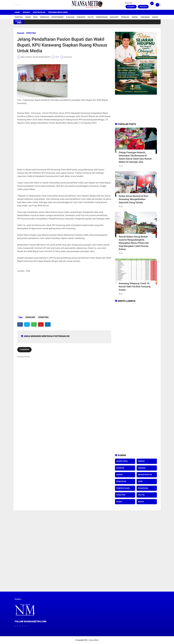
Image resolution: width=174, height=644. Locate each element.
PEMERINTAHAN (123, 488)
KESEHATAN (121, 481)
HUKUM (119, 475)
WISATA (141, 502)
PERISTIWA (31, 33)
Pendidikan (44, 17)
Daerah (155, 17)
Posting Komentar (23, 356)
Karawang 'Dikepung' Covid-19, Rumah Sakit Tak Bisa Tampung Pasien (135, 286)
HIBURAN (142, 468)
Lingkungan (145, 17)
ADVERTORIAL (122, 461)
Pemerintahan (102, 17)
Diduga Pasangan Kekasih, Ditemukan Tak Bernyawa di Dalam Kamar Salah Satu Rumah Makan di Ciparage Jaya (135, 157)
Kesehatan (81, 17)
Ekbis (35, 17)
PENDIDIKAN (143, 488)
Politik (91, 17)
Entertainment (57, 17)
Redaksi (143, 7)
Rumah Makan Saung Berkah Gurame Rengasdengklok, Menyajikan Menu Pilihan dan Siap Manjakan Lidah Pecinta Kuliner (134, 243)
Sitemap (131, 7)
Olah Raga (70, 17)
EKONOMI (120, 468)
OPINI (140, 481)
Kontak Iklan (39, 12)
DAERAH (141, 461)
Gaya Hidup (114, 17)
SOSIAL (119, 502)
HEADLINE (31, 317)
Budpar (135, 17)
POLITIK (141, 495)
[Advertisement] (64, 148)
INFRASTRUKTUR (145, 475)
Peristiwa (19, 17)
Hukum (28, 17)
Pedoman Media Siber (58, 12)
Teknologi (125, 17)
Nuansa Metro (94, 640)
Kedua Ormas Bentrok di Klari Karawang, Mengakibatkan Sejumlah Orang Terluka (133, 199)
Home (17, 12)
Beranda (21, 33)
